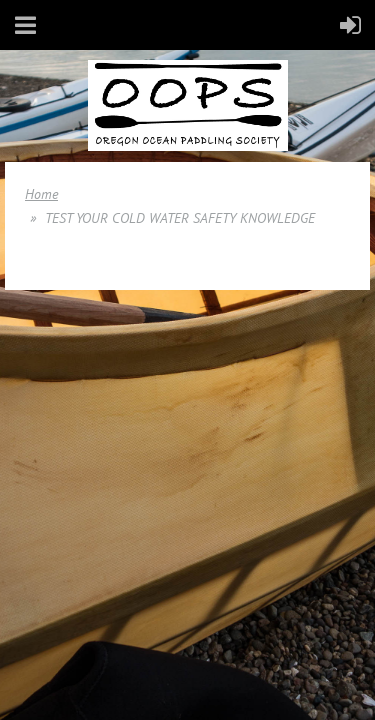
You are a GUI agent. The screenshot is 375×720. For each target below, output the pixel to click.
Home (41, 194)
